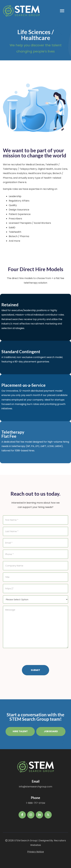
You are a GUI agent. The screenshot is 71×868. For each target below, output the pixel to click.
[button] (20, 731)
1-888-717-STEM (36, 803)
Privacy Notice (36, 852)
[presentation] (25, 656)
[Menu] (62, 11)
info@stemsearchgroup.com (36, 787)
